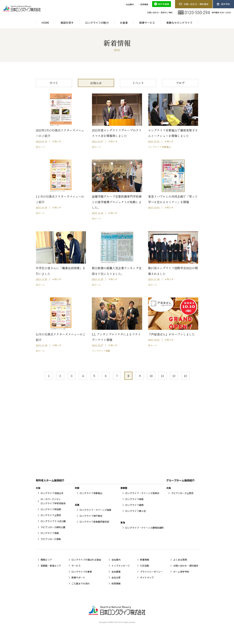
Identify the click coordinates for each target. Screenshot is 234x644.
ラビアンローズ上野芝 (182, 493)
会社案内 (130, 4)
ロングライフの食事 (82, 572)
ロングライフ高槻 (50, 533)
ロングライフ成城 (134, 499)
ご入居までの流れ (81, 583)
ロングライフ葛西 (134, 505)
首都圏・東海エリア (51, 566)
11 (162, 376)
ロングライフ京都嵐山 (91, 493)
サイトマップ (147, 577)
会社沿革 (116, 577)
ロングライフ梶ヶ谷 (136, 511)
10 (151, 376)
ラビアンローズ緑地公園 (53, 527)
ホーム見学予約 (181, 572)
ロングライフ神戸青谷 (91, 516)
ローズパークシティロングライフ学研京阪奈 (53, 501)
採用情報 (144, 4)
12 (174, 376)
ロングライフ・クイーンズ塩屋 (95, 510)
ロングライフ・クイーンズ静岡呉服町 (145, 528)
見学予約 (224, 4)
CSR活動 (145, 566)
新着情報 (145, 560)
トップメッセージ (121, 566)
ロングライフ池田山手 (52, 493)
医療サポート (78, 577)
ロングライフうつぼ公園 (53, 521)
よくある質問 (180, 560)
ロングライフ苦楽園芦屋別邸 (94, 522)
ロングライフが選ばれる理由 (86, 560)
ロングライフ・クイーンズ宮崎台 (142, 493)
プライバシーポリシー (151, 572)
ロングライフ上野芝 (51, 515)
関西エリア (46, 560)
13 (185, 376)
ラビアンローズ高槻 (51, 539)
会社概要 (116, 572)
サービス (76, 566)
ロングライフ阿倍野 (51, 509)
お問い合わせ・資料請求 (194, 4)
